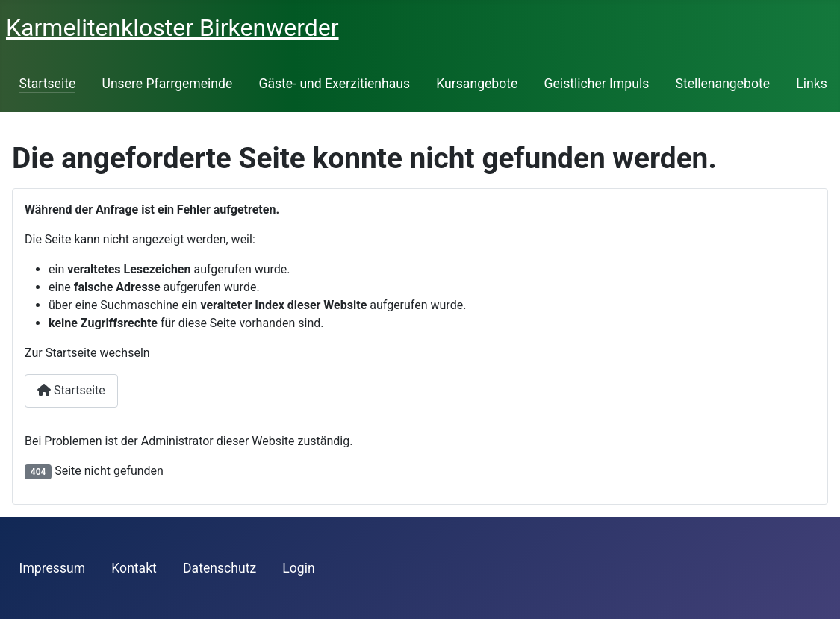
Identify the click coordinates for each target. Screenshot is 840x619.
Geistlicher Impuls (597, 84)
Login (298, 568)
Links (811, 84)
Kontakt (134, 568)
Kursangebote (477, 84)
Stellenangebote (722, 84)
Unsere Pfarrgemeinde (167, 84)
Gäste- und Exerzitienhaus (334, 84)
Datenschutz (220, 568)
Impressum (53, 568)
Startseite (48, 84)
